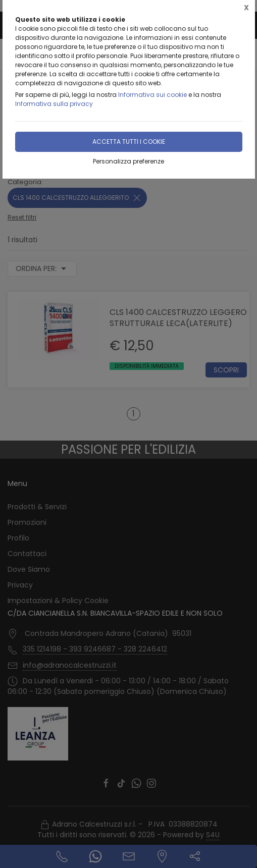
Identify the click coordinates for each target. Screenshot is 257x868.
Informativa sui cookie (152, 95)
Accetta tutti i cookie (129, 142)
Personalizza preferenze (128, 161)
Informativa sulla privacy (54, 104)
